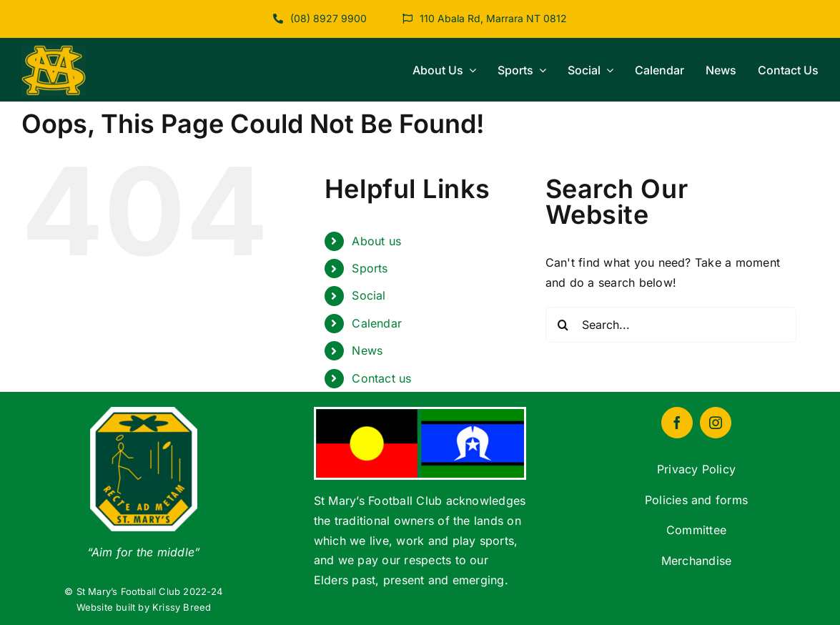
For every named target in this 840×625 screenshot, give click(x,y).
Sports (370, 268)
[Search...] (671, 325)
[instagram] (716, 423)
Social (369, 295)
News (367, 350)
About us (376, 241)
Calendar (377, 323)
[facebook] (677, 423)
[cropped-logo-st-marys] (54, 51)
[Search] (563, 325)
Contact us (381, 378)
